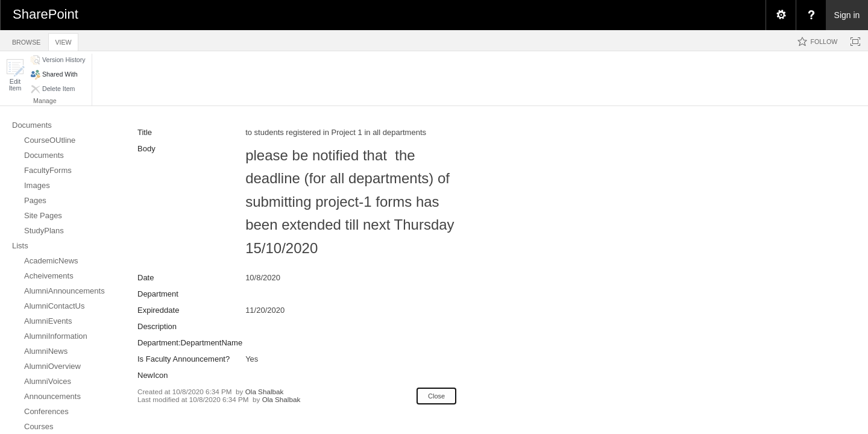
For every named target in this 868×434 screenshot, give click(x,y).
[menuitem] (781, 15)
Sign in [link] (847, 15)
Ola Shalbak (265, 392)
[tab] (26, 40)
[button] (15, 75)
